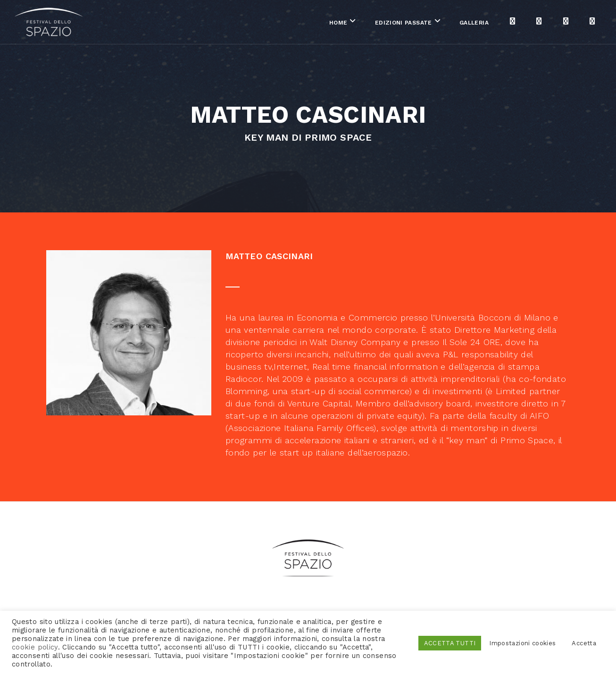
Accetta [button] (584, 643)
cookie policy (35, 647)
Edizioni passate (369, 23)
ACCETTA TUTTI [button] (450, 643)
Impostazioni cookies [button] (522, 643)
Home (304, 23)
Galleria (440, 23)
